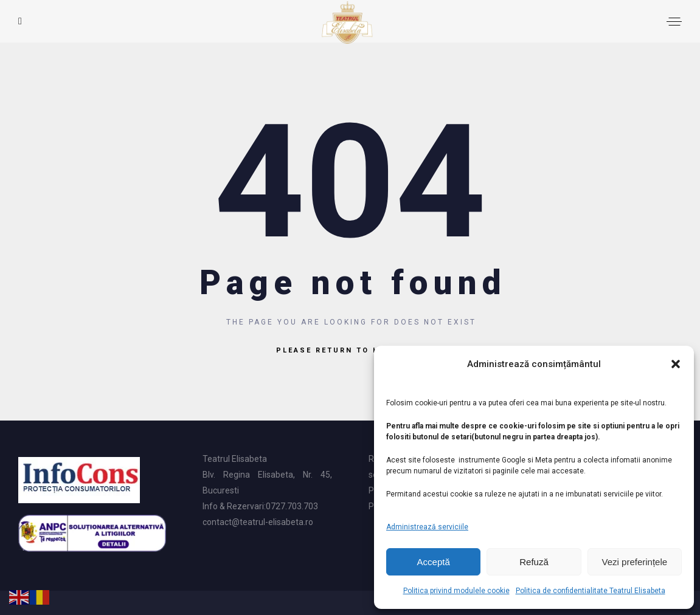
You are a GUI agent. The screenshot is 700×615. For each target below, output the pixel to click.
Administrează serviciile (427, 527)
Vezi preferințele (635, 562)
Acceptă (434, 562)
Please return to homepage (350, 350)
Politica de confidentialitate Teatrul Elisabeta (591, 591)
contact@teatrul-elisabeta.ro (258, 522)
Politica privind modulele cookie (456, 591)
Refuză (534, 562)
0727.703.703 (292, 506)
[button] (676, 364)
